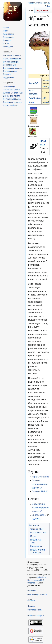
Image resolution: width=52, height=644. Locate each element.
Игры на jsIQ (36, 529)
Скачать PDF (38, 491)
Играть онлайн (39, 477)
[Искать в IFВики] (44, 16)
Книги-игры (36, 546)
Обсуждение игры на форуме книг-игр (40, 508)
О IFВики (31, 600)
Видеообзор (38, 515)
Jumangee (47, 86)
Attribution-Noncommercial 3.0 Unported (37, 580)
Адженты (36, 519)
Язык (31, 102)
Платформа (35, 98)
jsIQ (44, 98)
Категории (34, 525)
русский (46, 102)
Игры (33, 536)
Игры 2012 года (38, 533)
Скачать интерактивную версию (40, 484)
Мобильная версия (36, 616)
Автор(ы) (33, 83)
